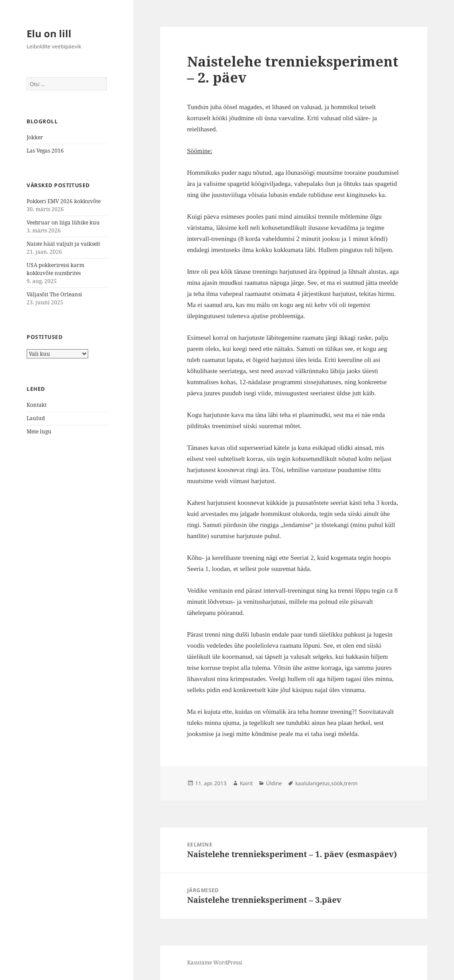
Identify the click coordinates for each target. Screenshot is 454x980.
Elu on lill (49, 33)
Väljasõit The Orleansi (54, 294)
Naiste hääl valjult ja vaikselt (63, 244)
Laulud (36, 418)
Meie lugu (39, 431)
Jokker (35, 137)
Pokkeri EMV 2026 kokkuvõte (64, 201)
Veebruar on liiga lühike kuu (63, 222)
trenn (351, 783)
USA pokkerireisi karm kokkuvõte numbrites (55, 269)
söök (337, 783)
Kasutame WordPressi (215, 962)
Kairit (246, 783)
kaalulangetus (313, 783)
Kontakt (37, 405)
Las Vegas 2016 (45, 151)
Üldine (274, 783)
